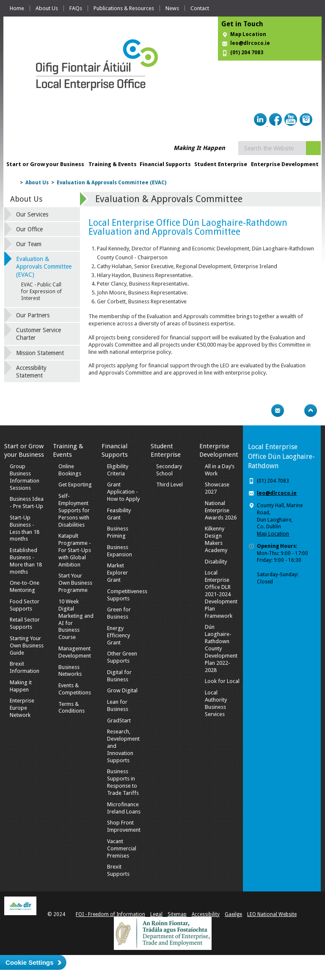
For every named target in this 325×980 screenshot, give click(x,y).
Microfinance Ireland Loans (124, 808)
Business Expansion (120, 551)
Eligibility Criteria (118, 470)
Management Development (75, 652)
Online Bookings (70, 470)
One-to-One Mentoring (25, 586)
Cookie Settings (29, 962)
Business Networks (70, 671)
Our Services (32, 214)
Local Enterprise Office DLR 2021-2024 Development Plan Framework (221, 594)
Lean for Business (118, 705)
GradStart (119, 720)
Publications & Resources (124, 8)
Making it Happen (21, 686)
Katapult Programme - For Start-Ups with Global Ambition (75, 550)
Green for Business (119, 613)
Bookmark (294, 411)
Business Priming (118, 532)
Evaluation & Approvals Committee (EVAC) (112, 183)
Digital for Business (119, 676)
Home (17, 8)
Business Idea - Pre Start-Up (27, 502)
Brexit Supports (118, 870)
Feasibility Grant (119, 514)
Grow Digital (122, 690)
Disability (216, 562)
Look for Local (222, 681)
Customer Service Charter (39, 334)
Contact (200, 8)
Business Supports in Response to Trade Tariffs (123, 782)
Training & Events (113, 164)
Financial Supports (165, 164)
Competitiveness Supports (127, 595)
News (172, 8)
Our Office (29, 229)
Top (311, 411)
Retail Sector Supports (25, 623)
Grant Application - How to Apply (123, 492)
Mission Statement (40, 353)
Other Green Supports (122, 657)
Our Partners (33, 315)
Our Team (29, 244)
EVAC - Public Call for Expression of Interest (41, 292)
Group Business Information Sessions (25, 477)
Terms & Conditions (72, 708)
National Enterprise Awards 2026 (221, 510)
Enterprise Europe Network (22, 708)
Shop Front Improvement (124, 826)
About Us (47, 8)
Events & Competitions (75, 689)
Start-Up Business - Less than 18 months (25, 528)
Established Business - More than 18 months (26, 561)
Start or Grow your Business (45, 164)
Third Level (169, 484)
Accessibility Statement (31, 372)
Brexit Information (25, 667)
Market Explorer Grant (117, 573)
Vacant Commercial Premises (122, 848)
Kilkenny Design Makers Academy (216, 539)
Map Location (248, 34)
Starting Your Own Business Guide (27, 645)
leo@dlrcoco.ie (250, 43)
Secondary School (169, 470)
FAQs (76, 8)
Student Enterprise (221, 164)
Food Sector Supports (25, 605)
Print (261, 411)
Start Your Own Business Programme (75, 583)
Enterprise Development (285, 164)
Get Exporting (75, 484)
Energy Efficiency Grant (118, 635)
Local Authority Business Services (216, 703)
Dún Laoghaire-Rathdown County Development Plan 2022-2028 (221, 648)
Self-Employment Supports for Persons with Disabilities (74, 510)
